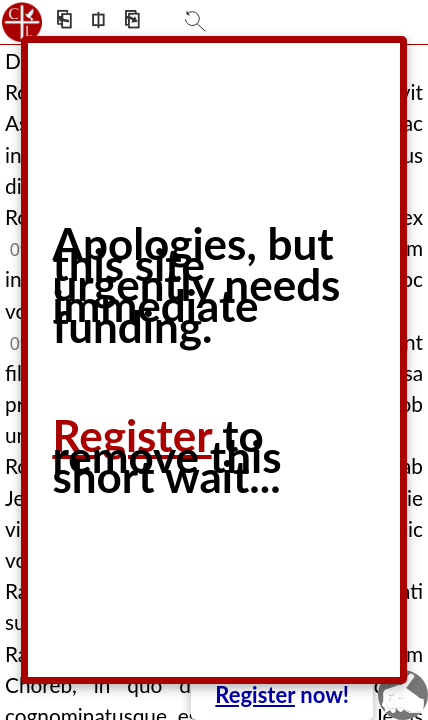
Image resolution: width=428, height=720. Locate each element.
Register (255, 694)
